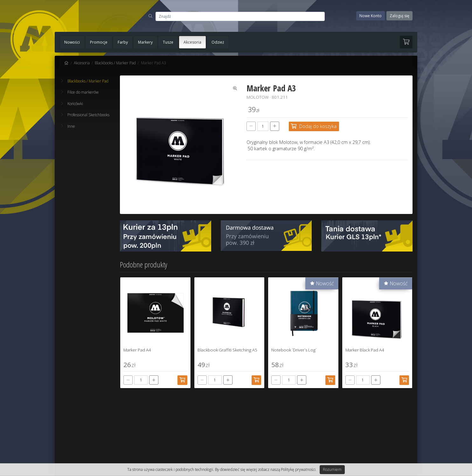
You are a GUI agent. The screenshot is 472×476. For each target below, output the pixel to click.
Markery (145, 42)
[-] (251, 126)
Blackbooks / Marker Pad (115, 63)
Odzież (218, 42)
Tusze (168, 42)
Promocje (99, 42)
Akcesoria (192, 42)
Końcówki (72, 104)
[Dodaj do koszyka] (314, 126)
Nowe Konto (371, 16)
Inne (68, 126)
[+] (275, 126)
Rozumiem (332, 469)
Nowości (72, 42)
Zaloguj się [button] (399, 16)
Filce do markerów (80, 92)
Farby (123, 42)
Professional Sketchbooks (85, 115)
